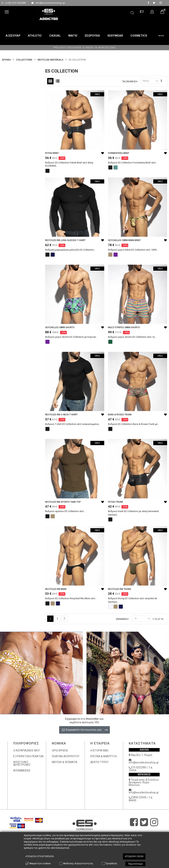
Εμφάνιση (122, 619)
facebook (148, 3)
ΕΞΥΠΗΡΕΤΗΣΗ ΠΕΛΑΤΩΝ (28, 756)
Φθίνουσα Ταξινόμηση (161, 81)
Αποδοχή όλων (134, 856)
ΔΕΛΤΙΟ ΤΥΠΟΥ (99, 762)
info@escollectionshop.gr (48, 3)
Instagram (161, 3)
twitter (154, 3)
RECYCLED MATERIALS (50, 60)
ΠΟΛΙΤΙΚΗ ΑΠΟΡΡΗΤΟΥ (66, 756)
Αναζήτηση (132, 12)
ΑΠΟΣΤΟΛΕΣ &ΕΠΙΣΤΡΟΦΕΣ (22, 763)
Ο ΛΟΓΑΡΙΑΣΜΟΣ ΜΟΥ (27, 750)
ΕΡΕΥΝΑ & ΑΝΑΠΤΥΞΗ (104, 756)
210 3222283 (139, 767)
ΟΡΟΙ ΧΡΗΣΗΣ (60, 750)
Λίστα (58, 81)
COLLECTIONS (24, 60)
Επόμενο (65, 619)
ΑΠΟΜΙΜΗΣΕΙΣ (22, 771)
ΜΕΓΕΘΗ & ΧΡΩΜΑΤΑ (65, 762)
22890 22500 (139, 797)
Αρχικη (6, 60)
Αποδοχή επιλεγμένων (40, 856)
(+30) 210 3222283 (14, 3)
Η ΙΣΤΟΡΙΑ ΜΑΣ (99, 750)
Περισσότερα (135, 864)
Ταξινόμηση (130, 81)
